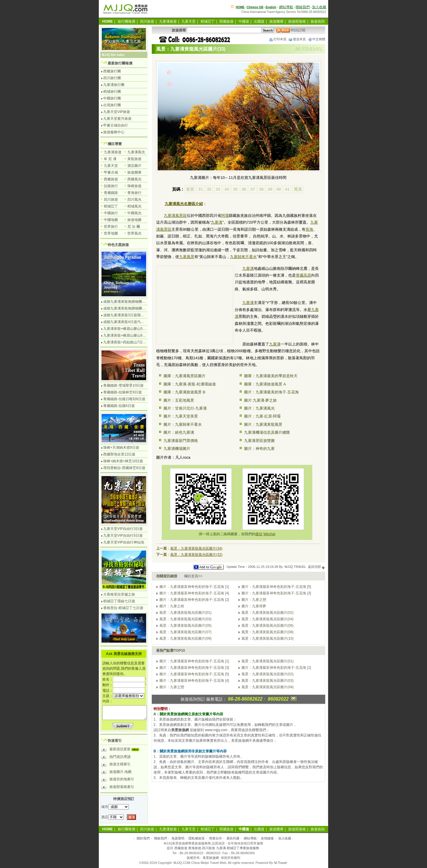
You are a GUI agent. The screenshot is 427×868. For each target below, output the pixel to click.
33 (218, 189)
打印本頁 (278, 39)
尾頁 (298, 189)
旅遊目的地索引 (118, 780)
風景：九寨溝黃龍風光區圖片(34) (196, 548)
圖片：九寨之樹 (172, 606)
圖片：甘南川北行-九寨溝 (185, 408)
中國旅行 (111, 213)
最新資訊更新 (122, 750)
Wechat (269, 534)
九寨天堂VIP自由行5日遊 (123, 536)
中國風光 (134, 213)
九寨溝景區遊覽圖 (259, 441)
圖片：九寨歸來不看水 (183, 424)
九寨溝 (217, 222)
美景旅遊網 (211, 858)
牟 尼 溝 (110, 159)
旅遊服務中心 (114, 132)
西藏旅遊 (226, 21)
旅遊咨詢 (318, 21)
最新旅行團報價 (120, 63)
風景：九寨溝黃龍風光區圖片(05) (185, 626)
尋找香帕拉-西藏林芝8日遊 (124, 468)
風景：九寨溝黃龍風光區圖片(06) (267, 626)
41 (287, 189)
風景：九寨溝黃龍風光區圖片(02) (267, 613)
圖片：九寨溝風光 (259, 408)
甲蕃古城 (111, 172)
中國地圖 (111, 220)
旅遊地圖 (134, 220)
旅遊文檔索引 (116, 765)
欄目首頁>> (193, 576)
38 (261, 189)
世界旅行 (111, 227)
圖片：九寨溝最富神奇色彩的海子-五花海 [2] (194, 600)
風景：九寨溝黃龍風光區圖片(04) (267, 619)
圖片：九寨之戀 (254, 600)
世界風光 (134, 233)
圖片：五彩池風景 (179, 400)
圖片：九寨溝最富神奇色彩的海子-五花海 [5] (276, 587)
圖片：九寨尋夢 (254, 606)
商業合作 (216, 838)
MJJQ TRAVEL (295, 567)
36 (244, 189)
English (271, 7)
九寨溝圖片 (200, 178)
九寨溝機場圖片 (177, 449)
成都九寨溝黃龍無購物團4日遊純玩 (131, 302)
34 (227, 189)
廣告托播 (233, 838)
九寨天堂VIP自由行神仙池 (124, 542)
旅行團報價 (126, 21)
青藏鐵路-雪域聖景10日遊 (123, 385)
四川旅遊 (147, 21)
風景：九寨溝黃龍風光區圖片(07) (185, 632)
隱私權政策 (197, 838)
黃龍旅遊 (134, 159)
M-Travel (280, 863)
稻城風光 (134, 206)
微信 (259, 534)
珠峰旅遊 (134, 186)
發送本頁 (297, 39)
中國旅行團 (112, 98)
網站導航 (286, 7)
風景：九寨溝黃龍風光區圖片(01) (185, 613)
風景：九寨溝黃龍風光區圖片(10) (267, 638)
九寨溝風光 (136, 152)
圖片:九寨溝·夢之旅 (260, 400)
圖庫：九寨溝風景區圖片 (185, 376)
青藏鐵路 (111, 193)
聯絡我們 (303, 7)
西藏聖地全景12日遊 (119, 454)
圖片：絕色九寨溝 (179, 432)
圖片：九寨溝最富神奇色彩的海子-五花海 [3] (276, 593)
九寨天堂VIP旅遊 (117, 112)
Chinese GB (255, 7)
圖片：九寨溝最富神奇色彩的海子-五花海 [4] (194, 593)
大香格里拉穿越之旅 (119, 594)
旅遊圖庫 (276, 21)
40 (279, 189)
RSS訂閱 (291, 30)
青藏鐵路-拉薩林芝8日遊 (122, 392)
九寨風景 (187, 257)
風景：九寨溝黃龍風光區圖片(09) (185, 638)
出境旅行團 (112, 105)
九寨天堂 (189, 21)
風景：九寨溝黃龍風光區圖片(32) (196, 555)
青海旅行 (134, 193)
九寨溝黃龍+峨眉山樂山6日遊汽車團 (132, 335)
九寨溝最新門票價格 (181, 441)
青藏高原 (303, 275)
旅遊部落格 (297, 21)
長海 (309, 229)
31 (201, 189)
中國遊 (244, 21)
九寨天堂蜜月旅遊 (117, 119)
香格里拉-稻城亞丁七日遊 (123, 608)
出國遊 (259, 21)
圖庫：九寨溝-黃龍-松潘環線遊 (190, 384)
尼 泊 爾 (134, 227)
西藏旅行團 (112, 71)
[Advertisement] (195, 306)
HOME (240, 7)
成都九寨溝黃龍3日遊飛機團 (125, 315)
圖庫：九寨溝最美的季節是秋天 (271, 376)
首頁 (190, 189)
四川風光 (134, 199)
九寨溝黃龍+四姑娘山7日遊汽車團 (130, 342)
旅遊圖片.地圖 (116, 773)
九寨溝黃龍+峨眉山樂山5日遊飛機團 (132, 329)
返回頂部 (317, 567)
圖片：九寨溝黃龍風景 (263, 424)
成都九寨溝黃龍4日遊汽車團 (125, 322)
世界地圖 (111, 233)
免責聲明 (178, 838)
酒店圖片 (134, 166)
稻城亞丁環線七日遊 (119, 601)
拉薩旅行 (111, 186)
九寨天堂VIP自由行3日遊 (123, 529)
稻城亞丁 (208, 21)
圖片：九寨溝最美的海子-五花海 (271, 392)
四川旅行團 (112, 78)
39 (270, 189)
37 (253, 189)
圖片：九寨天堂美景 (181, 416)
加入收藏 (319, 7)
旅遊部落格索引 (118, 788)
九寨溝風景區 (260, 178)
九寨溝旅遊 (168, 21)
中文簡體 (316, 39)
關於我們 (143, 838)
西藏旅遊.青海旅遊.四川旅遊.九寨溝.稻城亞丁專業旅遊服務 (217, 848)
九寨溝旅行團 (114, 85)
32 (209, 189)
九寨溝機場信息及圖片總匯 (267, 432)
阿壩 (225, 216)
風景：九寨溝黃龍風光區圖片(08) (267, 632)
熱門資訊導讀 (116, 758)
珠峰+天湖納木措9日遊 (121, 448)
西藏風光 (134, 179)
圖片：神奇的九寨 (259, 449)
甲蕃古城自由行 (116, 125)
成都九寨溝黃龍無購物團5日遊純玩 (131, 308)
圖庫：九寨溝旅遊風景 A (265, 384)
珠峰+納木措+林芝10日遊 (123, 461)
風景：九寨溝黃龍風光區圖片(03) (185, 619)
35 (235, 189)
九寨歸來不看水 (243, 257)
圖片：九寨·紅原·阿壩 (262, 416)
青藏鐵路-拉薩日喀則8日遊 (124, 399)
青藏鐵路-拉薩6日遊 (119, 406)
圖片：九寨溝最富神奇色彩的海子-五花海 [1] (194, 587)
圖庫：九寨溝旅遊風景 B (184, 392)
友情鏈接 (267, 838)
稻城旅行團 (112, 92)
